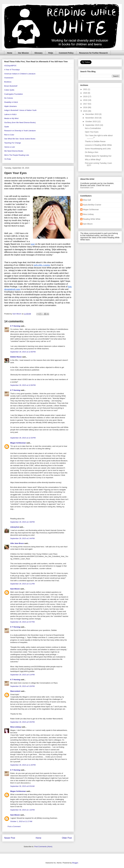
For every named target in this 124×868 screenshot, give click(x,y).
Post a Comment (14, 826)
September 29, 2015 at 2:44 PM (22, 538)
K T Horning (15, 326)
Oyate (7, 127)
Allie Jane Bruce (17, 543)
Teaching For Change (13, 143)
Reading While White (92, 219)
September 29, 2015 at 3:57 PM (22, 622)
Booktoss (8, 82)
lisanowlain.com (87, 188)
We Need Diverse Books (14, 151)
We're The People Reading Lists (17, 155)
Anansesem (9, 78)
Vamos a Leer (10, 147)
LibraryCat (15, 527)
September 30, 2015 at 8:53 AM (22, 786)
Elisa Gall (87, 200)
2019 (86, 97)
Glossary (39, 53)
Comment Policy (66, 53)
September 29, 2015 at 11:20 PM (23, 765)
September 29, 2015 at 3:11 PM (22, 584)
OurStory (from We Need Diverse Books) (20, 122)
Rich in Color (9, 135)
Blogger (75, 863)
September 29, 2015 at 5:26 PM (22, 686)
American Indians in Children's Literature (20, 74)
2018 (86, 100)
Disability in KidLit (11, 102)
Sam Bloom (15, 589)
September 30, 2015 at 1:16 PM (22, 810)
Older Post (67, 838)
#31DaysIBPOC (10, 66)
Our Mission (23, 53)
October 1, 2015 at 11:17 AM (21, 821)
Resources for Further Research (93, 53)
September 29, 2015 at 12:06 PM (23, 352)
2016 (86, 107)
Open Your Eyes (92, 132)
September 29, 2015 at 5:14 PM (22, 675)
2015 (86, 111)
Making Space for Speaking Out (98, 156)
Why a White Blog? (93, 160)
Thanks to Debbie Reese (95, 141)
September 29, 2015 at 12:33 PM (23, 438)
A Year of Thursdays (12, 70)
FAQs (51, 53)
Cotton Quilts (9, 90)
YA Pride (8, 159)
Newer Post (10, 838)
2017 (86, 104)
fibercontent (15, 691)
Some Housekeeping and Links (98, 149)
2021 (86, 89)
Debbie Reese (16, 357)
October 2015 (91, 121)
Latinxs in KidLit (10, 114)
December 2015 (92, 114)
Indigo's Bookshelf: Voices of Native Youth (20, 110)
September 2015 (92, 125)
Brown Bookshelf (11, 86)
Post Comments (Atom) (43, 847)
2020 (86, 93)
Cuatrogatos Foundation (14, 94)
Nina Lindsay (16, 727)
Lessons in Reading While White (98, 145)
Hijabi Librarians (10, 106)
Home (10, 53)
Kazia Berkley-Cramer (92, 205)
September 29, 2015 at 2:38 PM (22, 522)
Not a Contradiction (93, 128)
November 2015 (92, 118)
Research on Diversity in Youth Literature (20, 131)
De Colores (9, 98)
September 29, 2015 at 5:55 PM (22, 722)
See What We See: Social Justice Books (20, 139)
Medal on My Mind (11, 118)
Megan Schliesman (18, 443)
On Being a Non (92, 152)
